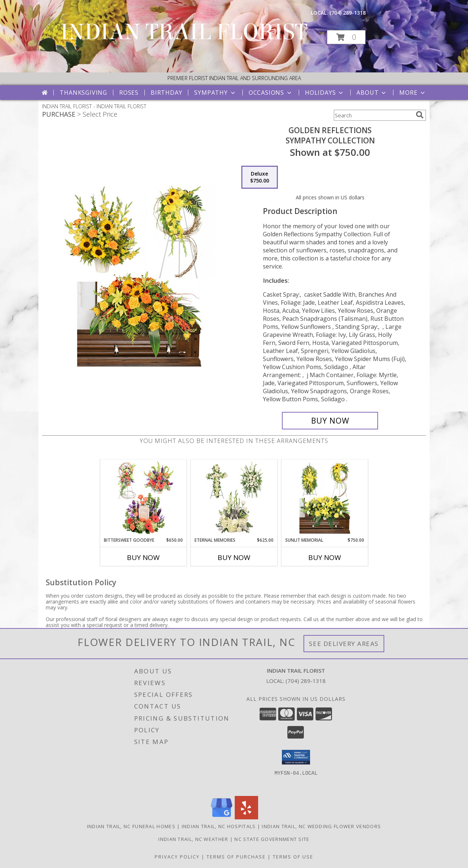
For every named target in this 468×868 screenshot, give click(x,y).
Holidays (325, 93)
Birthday (166, 93)
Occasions (271, 93)
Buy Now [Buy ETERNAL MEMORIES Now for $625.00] (234, 557)
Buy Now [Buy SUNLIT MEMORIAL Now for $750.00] (325, 557)
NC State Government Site (272, 839)
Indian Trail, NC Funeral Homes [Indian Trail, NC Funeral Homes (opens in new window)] (131, 826)
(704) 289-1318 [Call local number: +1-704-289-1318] (348, 13)
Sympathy (215, 93)
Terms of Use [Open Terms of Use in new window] (293, 857)
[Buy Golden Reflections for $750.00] (330, 421)
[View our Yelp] (246, 817)
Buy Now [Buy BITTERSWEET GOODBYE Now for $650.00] (143, 557)
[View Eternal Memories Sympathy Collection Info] (234, 498)
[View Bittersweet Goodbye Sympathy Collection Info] (144, 498)
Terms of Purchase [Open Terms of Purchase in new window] (236, 857)
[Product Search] (373, 115)
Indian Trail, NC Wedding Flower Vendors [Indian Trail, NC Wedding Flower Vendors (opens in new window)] (321, 826)
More (413, 93)
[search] (420, 115)
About (372, 93)
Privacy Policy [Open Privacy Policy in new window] (177, 857)
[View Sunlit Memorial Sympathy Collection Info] (325, 498)
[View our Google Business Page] (222, 817)
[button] (346, 37)
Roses (129, 93)
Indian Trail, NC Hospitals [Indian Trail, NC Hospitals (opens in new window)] (219, 826)
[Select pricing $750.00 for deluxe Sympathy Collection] (260, 177)
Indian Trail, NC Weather (193, 839)
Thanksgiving (83, 93)
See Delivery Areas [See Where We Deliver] (344, 644)
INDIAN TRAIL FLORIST (184, 32)
